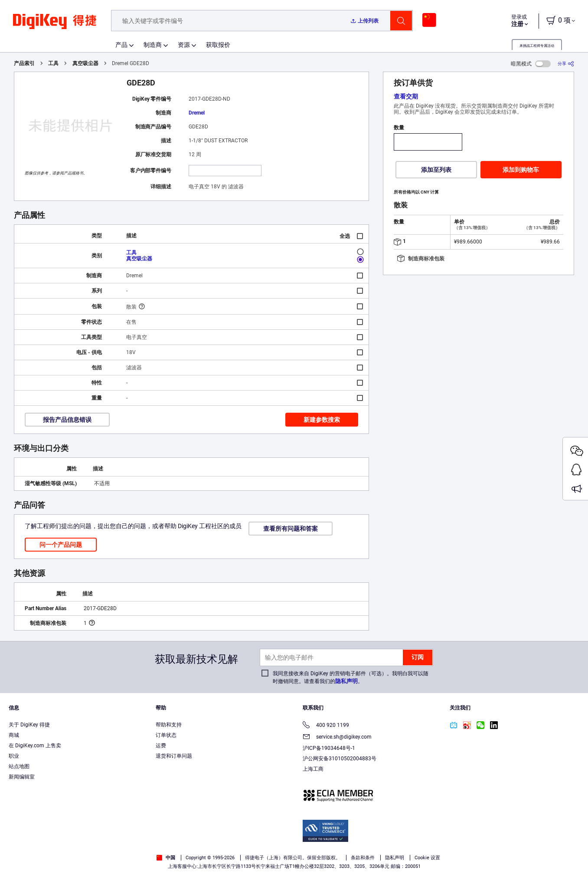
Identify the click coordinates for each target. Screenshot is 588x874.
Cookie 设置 (427, 858)
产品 (121, 45)
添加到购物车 (521, 170)
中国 (166, 858)
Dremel (197, 113)
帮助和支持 (169, 725)
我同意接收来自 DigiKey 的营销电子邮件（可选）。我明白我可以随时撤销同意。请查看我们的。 (351, 677)
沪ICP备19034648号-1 (329, 748)
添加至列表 (436, 170)
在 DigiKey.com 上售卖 (35, 746)
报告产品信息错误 (67, 420)
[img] (55, 26)
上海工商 (313, 769)
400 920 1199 (326, 726)
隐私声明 (346, 681)
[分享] (566, 64)
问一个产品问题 (61, 545)
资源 (184, 45)
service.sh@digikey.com (337, 738)
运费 (161, 746)
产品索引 (24, 63)
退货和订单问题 (174, 756)
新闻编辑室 (22, 777)
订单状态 (166, 735)
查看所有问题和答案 (291, 529)
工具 (53, 63)
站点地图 (19, 766)
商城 (14, 735)
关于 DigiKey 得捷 (29, 725)
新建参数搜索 (322, 420)
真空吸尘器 (85, 63)
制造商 (153, 45)
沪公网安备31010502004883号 (340, 759)
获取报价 (218, 45)
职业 (14, 756)
